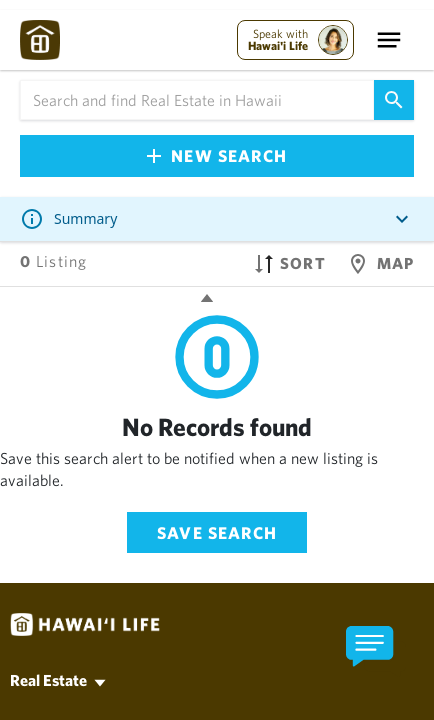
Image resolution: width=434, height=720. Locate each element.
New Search (217, 155)
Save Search (217, 532)
